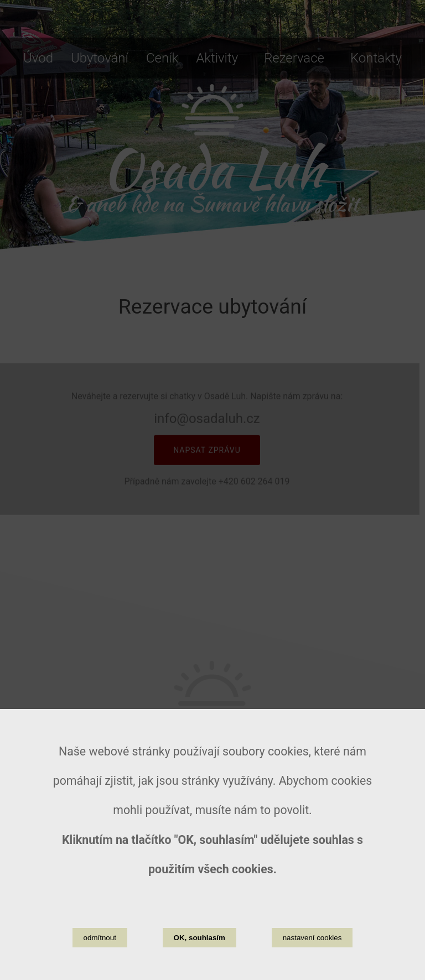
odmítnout (100, 945)
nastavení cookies (312, 945)
